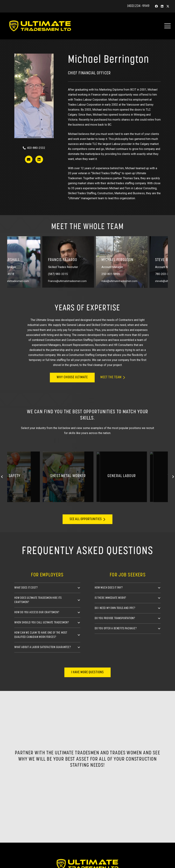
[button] (167, 26)
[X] (168, 6)
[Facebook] (156, 6)
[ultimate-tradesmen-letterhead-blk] (46, 26)
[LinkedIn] (162, 6)
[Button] (29, 159)
